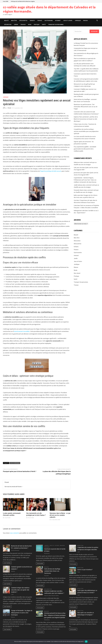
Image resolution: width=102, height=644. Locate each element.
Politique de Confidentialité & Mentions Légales (23, 1)
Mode (30, 24)
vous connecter (15, 533)
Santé (44, 24)
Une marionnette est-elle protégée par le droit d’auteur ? (36, 514)
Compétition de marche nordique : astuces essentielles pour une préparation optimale (86, 131)
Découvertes (23, 20)
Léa (75, 200)
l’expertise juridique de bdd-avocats (51, 171)
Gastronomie (49, 20)
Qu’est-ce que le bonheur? (85, 570)
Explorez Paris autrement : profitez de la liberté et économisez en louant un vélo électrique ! (86, 119)
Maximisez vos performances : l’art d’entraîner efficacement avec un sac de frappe (86, 107)
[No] (100, 642)
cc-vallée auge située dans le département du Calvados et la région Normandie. (49, 9)
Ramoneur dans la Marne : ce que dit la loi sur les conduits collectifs (60, 515)
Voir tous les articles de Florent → (14, 487)
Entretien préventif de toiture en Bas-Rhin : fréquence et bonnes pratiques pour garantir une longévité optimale (55, 615)
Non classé (77, 273)
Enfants (32, 20)
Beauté (6, 20)
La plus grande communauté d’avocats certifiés (12, 514)
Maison (85, 20)
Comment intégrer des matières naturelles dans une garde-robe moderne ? (20, 590)
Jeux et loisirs (68, 20)
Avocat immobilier (15, 463)
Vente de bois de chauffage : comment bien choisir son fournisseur (52, 571)
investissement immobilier (22, 331)
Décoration (8, 24)
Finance (40, 20)
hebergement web (79, 211)
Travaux (23, 24)
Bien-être (14, 20)
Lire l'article (7, 563)
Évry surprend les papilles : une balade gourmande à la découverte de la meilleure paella (85, 149)
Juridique (78, 20)
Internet (58, 20)
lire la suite (40, 563)
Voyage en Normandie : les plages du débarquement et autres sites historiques (22, 613)
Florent (10, 108)
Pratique (37, 24)
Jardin (16, 24)
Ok (86, 641)
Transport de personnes (56, 24)
